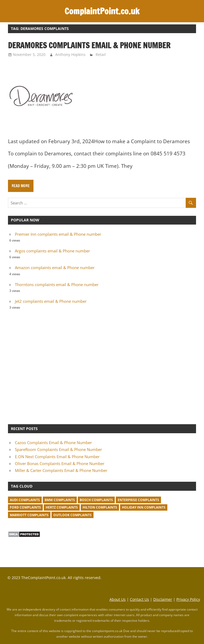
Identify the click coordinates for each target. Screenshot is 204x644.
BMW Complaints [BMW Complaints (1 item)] (60, 500)
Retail (101, 54)
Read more (21, 186)
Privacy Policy (188, 599)
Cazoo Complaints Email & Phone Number (53, 443)
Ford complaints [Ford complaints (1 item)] (25, 507)
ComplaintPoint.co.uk (102, 11)
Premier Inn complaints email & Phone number (58, 234)
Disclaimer (163, 599)
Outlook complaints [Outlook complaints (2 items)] (73, 515)
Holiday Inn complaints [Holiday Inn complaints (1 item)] (144, 507)
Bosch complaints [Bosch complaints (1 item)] (96, 500)
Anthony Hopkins (70, 54)
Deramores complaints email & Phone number (89, 45)
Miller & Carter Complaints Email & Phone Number (61, 470)
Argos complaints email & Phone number (52, 251)
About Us (118, 599)
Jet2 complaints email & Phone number (51, 301)
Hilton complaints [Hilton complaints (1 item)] (100, 507)
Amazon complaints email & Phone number (55, 268)
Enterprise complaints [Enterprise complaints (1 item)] (138, 500)
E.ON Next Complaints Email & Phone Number (57, 457)
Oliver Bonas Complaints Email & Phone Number (60, 463)
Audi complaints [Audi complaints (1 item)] (25, 500)
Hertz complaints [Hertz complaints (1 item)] (62, 507)
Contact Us (139, 599)
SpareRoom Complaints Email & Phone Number (58, 449)
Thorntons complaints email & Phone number (57, 284)
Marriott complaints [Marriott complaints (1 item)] (29, 515)
